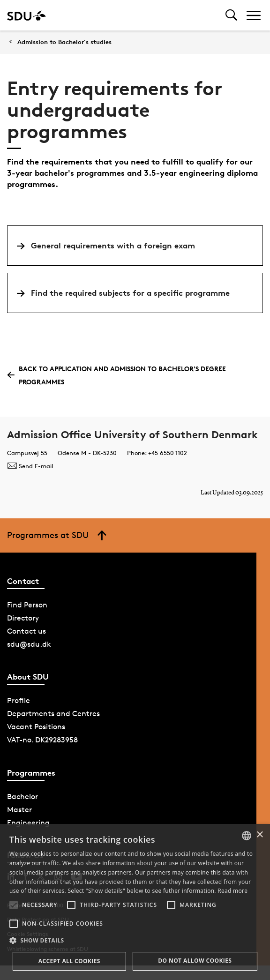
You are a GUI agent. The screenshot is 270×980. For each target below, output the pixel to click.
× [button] (259, 835)
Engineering (28, 823)
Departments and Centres (53, 714)
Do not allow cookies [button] (195, 961)
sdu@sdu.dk (29, 644)
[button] (14, 905)
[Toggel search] (231, 15)
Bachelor (22, 797)
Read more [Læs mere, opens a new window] (232, 891)
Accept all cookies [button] (69, 961)
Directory (23, 618)
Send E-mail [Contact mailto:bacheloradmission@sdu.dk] (30, 466)
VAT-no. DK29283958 (42, 740)
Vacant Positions (36, 727)
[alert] (135, 902)
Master (19, 810)
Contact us (26, 631)
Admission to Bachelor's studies (64, 42)
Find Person (27, 605)
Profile (19, 700)
